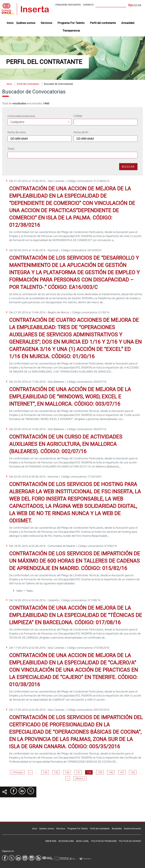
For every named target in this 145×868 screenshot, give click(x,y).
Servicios (47, 23)
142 (133, 772)
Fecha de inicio (17, 132)
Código (78, 116)
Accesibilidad (66, 841)
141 (123, 772)
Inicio (10, 23)
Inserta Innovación (132, 829)
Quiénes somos (26, 23)
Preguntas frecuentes (68, 5)
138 (90, 772)
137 (79, 772)
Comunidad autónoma (21, 116)
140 (111, 772)
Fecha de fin (81, 132)
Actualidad (128, 23)
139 (101, 772)
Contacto (88, 5)
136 (68, 772)
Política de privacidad (104, 841)
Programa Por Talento (72, 23)
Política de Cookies (130, 841)
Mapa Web (51, 841)
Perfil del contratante (104, 23)
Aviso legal (83, 841)
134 (46, 772)
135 (57, 772)
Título (11, 149)
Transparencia (72, 31)
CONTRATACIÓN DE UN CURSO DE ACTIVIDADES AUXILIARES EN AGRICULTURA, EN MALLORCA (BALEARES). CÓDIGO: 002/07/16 (66, 444)
